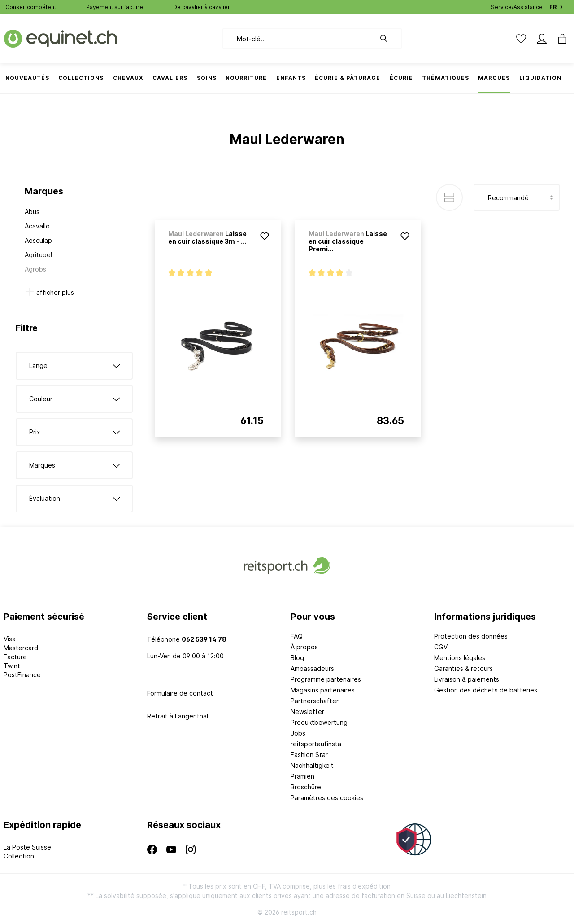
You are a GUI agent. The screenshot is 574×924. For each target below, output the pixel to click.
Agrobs (35, 269)
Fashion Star (309, 755)
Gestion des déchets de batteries (486, 690)
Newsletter (307, 712)
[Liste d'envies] (521, 39)
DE (562, 5)
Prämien (302, 776)
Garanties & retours (463, 668)
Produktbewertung (319, 722)
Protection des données (471, 636)
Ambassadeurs (312, 668)
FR (553, 5)
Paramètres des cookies (327, 798)
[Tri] (517, 197)
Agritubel (38, 255)
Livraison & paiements (467, 679)
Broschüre (306, 787)
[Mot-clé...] (299, 39)
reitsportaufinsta (316, 744)
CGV (441, 647)
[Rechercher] (388, 39)
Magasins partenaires (323, 690)
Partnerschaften (315, 701)
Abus (32, 212)
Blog (297, 658)
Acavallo (37, 226)
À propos (304, 647)
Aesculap (38, 240)
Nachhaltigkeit (312, 765)
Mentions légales (460, 658)
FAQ (297, 636)
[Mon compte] (542, 39)
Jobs (298, 733)
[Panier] (560, 39)
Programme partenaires (326, 679)
